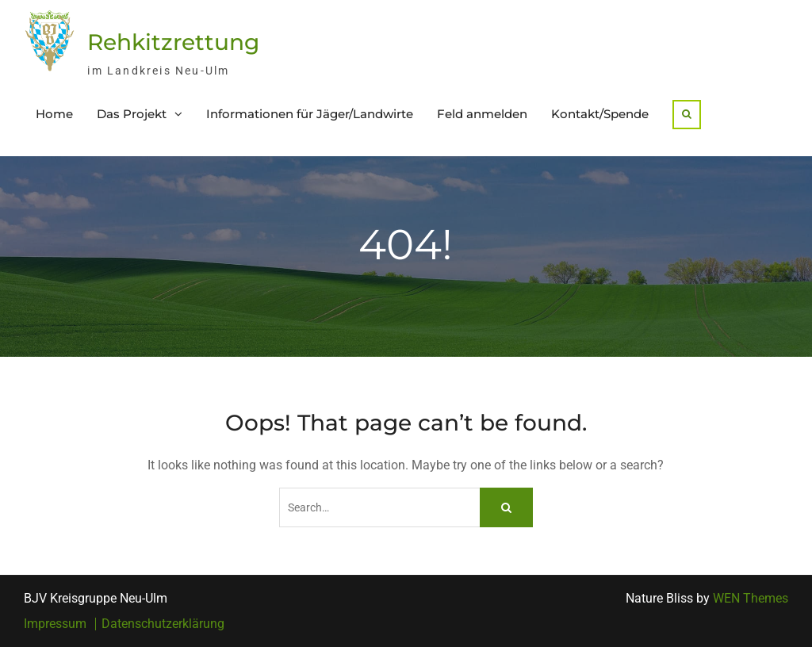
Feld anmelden (482, 114)
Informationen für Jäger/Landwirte (310, 114)
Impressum (55, 624)
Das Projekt (132, 114)
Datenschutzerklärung (163, 624)
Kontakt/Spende (600, 114)
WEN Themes (751, 598)
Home (54, 114)
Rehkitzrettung (173, 42)
